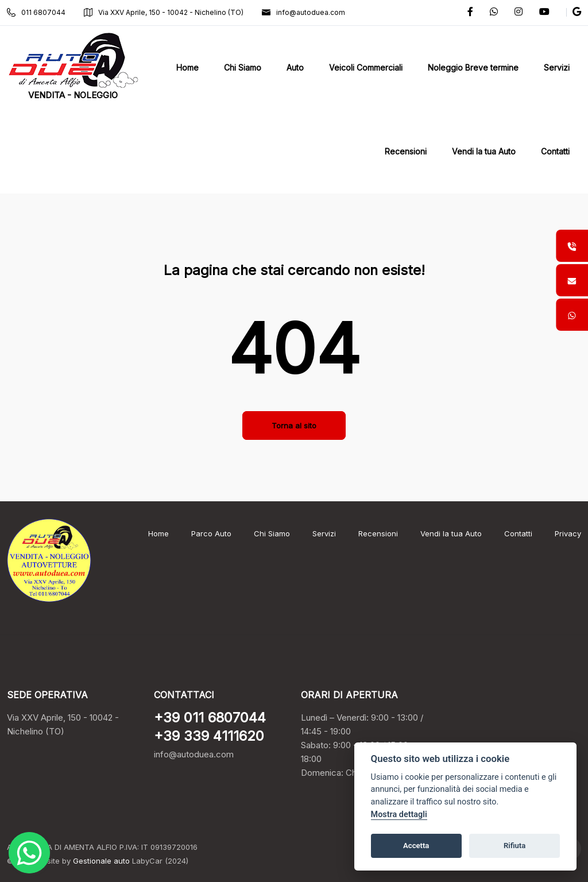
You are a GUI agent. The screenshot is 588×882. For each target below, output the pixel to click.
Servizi (324, 533)
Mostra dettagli (399, 815)
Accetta (416, 846)
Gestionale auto (101, 861)
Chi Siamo (272, 533)
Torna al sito (294, 425)
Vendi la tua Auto (451, 533)
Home (158, 533)
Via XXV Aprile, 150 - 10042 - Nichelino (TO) (164, 12)
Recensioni (378, 533)
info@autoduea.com (303, 12)
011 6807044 (36, 12)
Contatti (518, 533)
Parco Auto (211, 533)
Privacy (568, 533)
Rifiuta (514, 846)
